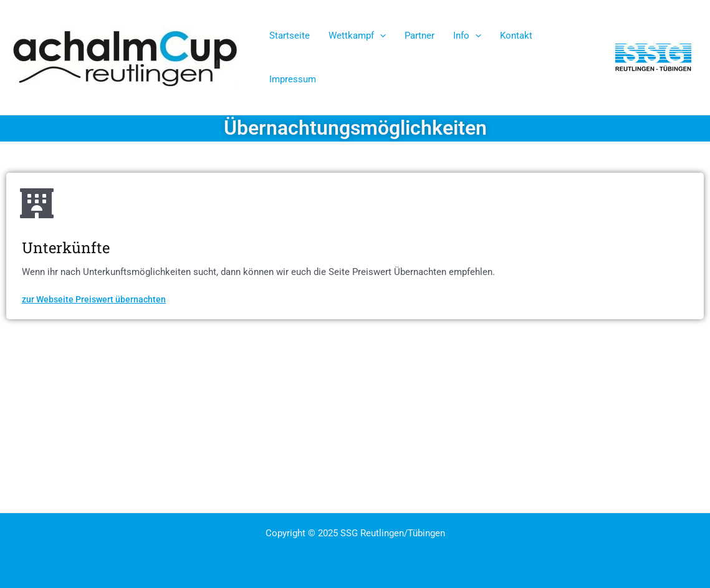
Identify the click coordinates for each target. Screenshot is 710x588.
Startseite (290, 36)
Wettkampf (357, 36)
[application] (380, 36)
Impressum (293, 79)
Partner (420, 36)
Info (467, 36)
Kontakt (516, 36)
